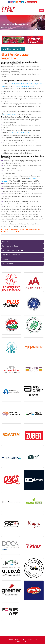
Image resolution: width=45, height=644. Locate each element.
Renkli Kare (18, 642)
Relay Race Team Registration (13, 250)
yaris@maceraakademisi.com (25, 86)
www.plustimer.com (10, 114)
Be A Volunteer (8, 264)
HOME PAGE (4, 28)
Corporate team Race (10, 246)
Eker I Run (6, 242)
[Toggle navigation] (41, 10)
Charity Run (31, 2)
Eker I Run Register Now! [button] (13, 49)
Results (5, 259)
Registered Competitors (11, 255)
